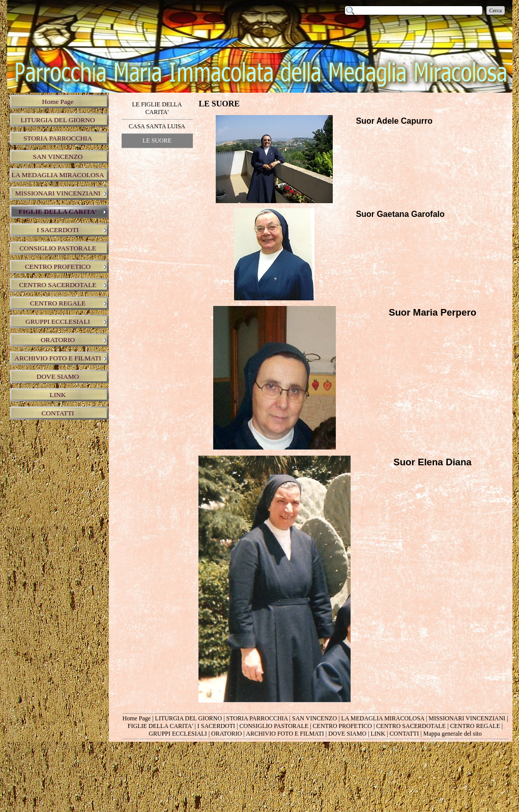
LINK (378, 734)
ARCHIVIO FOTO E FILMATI (285, 734)
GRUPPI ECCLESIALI (178, 734)
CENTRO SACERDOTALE (411, 726)
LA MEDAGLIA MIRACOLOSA (383, 718)
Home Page (137, 718)
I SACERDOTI (216, 726)
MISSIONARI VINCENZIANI (467, 718)
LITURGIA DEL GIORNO (189, 718)
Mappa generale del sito (453, 734)
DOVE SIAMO (347, 734)
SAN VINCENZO (314, 718)
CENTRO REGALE (475, 726)
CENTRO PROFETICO (342, 726)
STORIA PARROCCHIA (257, 718)
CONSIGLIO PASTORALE (274, 726)
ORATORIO (226, 734)
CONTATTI (405, 734)
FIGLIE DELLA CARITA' (161, 726)
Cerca (496, 10)
